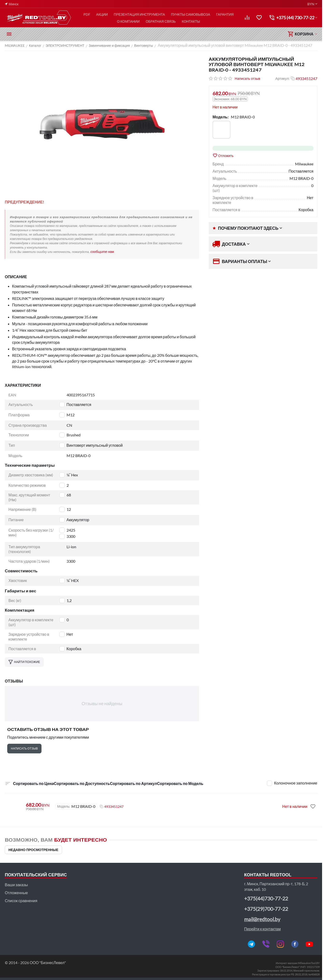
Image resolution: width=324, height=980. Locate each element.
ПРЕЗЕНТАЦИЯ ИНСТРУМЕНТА (139, 14)
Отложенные (16, 893)
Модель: (221, 117)
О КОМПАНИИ (128, 21)
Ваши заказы (16, 885)
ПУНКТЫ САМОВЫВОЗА (191, 14)
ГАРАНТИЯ (225, 14)
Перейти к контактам (262, 929)
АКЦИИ (102, 14)
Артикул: (283, 78)
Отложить (223, 155)
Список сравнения (21, 901)
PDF (87, 14)
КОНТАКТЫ (191, 21)
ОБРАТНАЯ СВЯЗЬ (161, 21)
